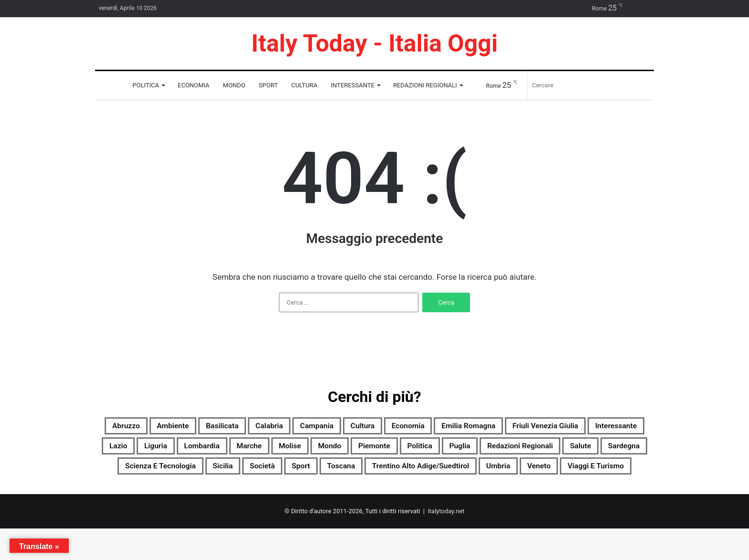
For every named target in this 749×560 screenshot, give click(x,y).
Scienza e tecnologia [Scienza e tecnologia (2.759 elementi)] (459, 473)
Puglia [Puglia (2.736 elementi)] (171, 473)
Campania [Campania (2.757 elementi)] (390, 427)
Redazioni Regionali (425, 85)
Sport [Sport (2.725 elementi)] (631, 473)
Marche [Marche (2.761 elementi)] (462, 450)
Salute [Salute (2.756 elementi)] (321, 473)
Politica (146, 85)
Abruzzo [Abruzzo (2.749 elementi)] (155, 427)
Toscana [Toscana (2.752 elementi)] (207, 496)
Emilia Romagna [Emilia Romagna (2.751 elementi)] (577, 427)
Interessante (353, 85)
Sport (268, 85)
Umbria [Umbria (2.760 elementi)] (404, 496)
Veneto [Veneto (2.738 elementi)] (454, 496)
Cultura (305, 85)
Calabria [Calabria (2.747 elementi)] (332, 427)
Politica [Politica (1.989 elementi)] (122, 473)
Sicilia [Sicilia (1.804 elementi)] (536, 473)
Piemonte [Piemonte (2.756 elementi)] (615, 450)
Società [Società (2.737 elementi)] (584, 473)
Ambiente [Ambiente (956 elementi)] (213, 427)
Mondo (234, 85)
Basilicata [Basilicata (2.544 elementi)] (274, 427)
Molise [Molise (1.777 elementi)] (512, 450)
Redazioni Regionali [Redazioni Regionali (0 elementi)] (246, 473)
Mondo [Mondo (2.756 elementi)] (560, 450)
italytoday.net (446, 543)
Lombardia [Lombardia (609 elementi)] (404, 450)
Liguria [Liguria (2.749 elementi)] (347, 450)
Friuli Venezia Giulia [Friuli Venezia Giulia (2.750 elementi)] (156, 450)
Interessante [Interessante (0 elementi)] (244, 450)
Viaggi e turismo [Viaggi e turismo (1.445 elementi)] (524, 496)
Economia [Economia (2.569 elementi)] (502, 427)
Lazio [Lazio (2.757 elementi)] (302, 450)
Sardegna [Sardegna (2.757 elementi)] (374, 473)
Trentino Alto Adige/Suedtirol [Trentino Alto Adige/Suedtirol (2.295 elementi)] (307, 496)
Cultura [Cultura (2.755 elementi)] (446, 427)
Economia (194, 85)
